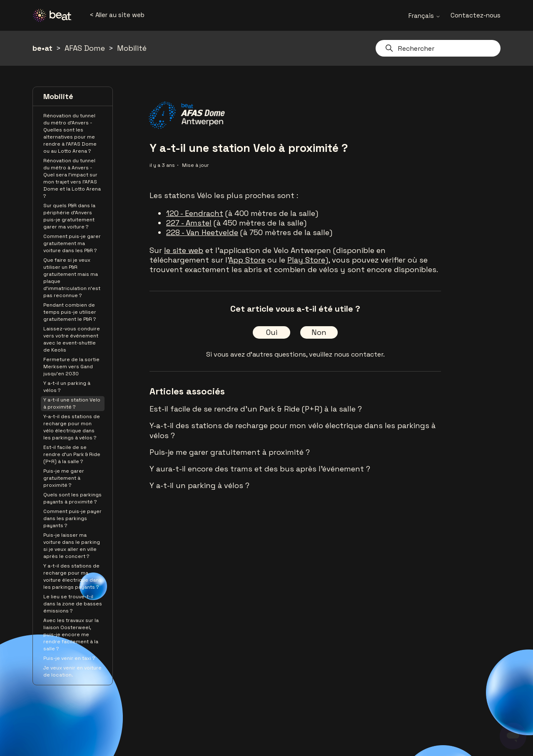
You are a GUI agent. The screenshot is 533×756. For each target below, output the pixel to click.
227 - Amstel (189, 223)
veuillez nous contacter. (347, 354)
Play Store (306, 260)
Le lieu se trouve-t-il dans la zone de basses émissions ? (73, 604)
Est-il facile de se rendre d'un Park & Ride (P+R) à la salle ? (72, 454)
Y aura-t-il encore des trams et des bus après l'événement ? (260, 469)
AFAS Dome (85, 48)
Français (425, 16)
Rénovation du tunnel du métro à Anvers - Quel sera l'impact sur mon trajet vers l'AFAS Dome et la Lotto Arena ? (72, 178)
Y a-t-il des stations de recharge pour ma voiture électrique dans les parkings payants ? (72, 576)
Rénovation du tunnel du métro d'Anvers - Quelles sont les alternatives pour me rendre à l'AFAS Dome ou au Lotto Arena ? (70, 133)
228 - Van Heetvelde (202, 232)
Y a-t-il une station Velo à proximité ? (72, 403)
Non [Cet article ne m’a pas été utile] (319, 332)
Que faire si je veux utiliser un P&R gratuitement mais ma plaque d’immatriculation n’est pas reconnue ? (72, 278)
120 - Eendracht (195, 213)
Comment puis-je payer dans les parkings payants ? (72, 518)
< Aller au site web (117, 15)
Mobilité (132, 48)
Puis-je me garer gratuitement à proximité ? (64, 478)
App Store (247, 260)
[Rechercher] (438, 48)
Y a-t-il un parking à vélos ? (67, 387)
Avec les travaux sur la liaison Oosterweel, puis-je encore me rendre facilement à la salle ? (71, 635)
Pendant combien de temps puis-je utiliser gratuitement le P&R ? (70, 312)
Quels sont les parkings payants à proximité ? (72, 498)
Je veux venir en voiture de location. (72, 671)
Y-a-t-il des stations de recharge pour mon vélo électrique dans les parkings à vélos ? (72, 427)
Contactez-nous (476, 15)
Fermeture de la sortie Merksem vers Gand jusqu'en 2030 (71, 367)
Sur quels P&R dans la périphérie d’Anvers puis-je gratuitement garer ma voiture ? (69, 216)
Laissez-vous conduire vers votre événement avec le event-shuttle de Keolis (72, 339)
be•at (42, 48)
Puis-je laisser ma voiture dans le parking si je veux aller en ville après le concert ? (72, 546)
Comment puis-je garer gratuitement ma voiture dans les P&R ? (72, 243)
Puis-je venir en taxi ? (69, 658)
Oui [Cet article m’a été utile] (272, 332)
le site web (184, 250)
